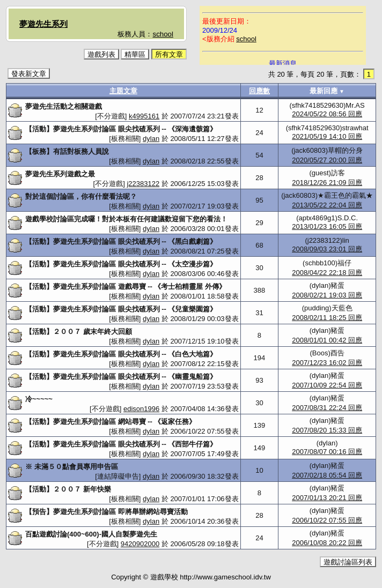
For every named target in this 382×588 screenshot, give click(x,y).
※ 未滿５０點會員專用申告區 (72, 467)
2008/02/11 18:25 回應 (327, 318)
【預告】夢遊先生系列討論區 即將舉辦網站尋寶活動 (106, 512)
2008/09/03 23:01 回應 (327, 249)
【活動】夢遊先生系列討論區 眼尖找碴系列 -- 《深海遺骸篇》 (121, 129)
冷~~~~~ (39, 399)
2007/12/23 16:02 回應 (327, 363)
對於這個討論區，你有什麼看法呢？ (81, 196)
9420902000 (140, 544)
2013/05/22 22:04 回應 (327, 205)
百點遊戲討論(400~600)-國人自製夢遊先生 (91, 534)
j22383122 (143, 184)
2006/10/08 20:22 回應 (327, 543)
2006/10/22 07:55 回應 (327, 520)
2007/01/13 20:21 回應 (327, 498)
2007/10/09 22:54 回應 (327, 385)
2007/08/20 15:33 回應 (327, 430)
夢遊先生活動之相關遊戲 (64, 106)
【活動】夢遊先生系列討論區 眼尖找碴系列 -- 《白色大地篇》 (121, 354)
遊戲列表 (101, 54)
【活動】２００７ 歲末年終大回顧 (79, 332)
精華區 (135, 54)
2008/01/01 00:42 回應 (327, 340)
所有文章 (169, 54)
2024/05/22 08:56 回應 (327, 114)
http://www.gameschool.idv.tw (225, 577)
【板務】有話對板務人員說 (67, 151)
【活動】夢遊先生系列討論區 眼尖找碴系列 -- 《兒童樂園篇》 (121, 309)
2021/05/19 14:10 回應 (327, 136)
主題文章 (123, 91)
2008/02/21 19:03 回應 (327, 295)
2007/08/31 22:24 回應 (327, 408)
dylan (151, 139)
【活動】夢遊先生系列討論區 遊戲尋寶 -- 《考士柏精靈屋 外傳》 (126, 286)
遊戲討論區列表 (348, 562)
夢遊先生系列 (43, 24)
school (163, 34)
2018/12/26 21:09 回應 (327, 183)
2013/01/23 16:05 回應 (327, 226)
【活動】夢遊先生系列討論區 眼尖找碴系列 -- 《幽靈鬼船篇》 (121, 377)
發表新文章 (29, 74)
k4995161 (144, 116)
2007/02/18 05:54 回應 (327, 475)
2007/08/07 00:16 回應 (327, 452)
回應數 (259, 91)
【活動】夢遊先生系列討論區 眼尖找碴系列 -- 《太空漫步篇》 (121, 264)
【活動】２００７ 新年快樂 (68, 489)
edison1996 (141, 409)
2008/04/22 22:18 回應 (327, 273)
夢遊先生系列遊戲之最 (60, 174)
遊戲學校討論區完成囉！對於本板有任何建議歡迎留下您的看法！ (126, 219)
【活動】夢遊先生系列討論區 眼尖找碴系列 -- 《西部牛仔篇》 (121, 444)
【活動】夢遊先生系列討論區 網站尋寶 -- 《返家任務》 (111, 422)
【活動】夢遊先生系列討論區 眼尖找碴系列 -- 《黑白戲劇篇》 (121, 241)
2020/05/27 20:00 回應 (327, 160)
